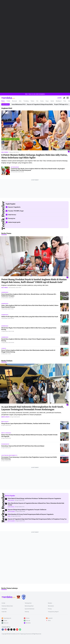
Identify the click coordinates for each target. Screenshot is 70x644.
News (3, 101)
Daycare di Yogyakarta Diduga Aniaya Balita (42, 104)
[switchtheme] (64, 98)
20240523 (4, 348)
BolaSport (59, 101)
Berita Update (11, 511)
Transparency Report (53, 612)
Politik (8, 101)
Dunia (42, 101)
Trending (26, 101)
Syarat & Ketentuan (30, 609)
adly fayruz (5, 152)
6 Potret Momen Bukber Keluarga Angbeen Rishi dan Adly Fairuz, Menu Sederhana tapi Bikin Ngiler (34, 156)
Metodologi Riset (29, 606)
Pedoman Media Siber (7, 606)
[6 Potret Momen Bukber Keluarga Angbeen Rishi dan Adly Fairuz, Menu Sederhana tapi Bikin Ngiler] (36, 131)
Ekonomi (15, 101)
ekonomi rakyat (5, 444)
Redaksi (50, 603)
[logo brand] (18, 597)
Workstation (51, 606)
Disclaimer (4, 609)
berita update (5, 417)
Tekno (32, 101)
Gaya (47, 101)
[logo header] (8, 98)
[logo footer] (8, 597)
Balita (9, 516)
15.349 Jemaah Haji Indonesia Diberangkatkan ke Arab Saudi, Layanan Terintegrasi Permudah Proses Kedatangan (32, 408)
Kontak (3, 603)
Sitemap (27, 612)
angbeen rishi (5, 292)
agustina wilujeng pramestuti (9, 455)
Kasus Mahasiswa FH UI (20, 104)
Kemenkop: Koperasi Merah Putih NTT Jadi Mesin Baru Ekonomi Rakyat (23, 446)
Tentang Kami (28, 603)
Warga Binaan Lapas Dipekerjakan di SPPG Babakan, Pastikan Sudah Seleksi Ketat (26, 424)
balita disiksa (11, 500)
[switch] (59, 98)
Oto (37, 101)
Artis (20, 101)
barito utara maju (6, 433)
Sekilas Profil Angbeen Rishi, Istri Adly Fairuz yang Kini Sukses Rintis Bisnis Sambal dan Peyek (30, 317)
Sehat (52, 101)
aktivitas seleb (15, 167)
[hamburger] (68, 98)
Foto (65, 101)
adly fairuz (5, 288)
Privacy (50, 609)
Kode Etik (4, 612)
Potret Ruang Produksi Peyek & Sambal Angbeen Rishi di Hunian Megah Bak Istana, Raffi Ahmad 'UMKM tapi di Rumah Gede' (34, 281)
